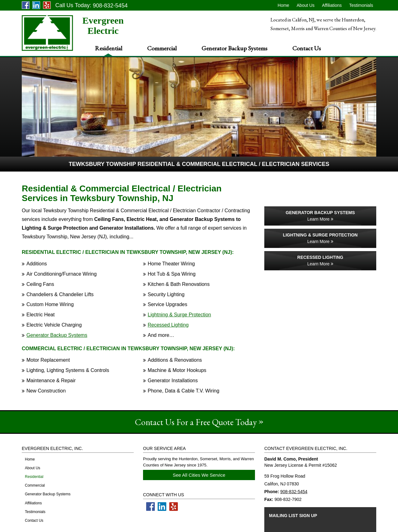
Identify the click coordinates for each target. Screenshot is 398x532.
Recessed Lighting (168, 325)
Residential (109, 48)
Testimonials (361, 5)
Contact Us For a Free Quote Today (196, 422)
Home (283, 5)
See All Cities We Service (199, 475)
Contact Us (307, 48)
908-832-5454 (294, 492)
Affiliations (332, 5)
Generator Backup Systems (234, 48)
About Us (306, 5)
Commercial (162, 48)
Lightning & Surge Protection (179, 315)
